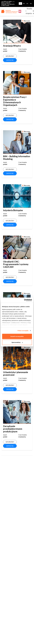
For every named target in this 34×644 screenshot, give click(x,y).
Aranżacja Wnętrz (12, 46)
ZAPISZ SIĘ (10, 60)
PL (20, 4)
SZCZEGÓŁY (10, 56)
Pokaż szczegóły (23, 331)
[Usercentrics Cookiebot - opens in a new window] (24, 300)
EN (24, 4)
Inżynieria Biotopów (13, 210)
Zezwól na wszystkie (17, 336)
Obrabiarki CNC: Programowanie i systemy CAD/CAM (16, 264)
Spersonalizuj (17, 342)
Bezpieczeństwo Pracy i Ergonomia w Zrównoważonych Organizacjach (15, 101)
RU (31, 4)
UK (27, 4)
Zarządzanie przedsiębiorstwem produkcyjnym (13, 429)
